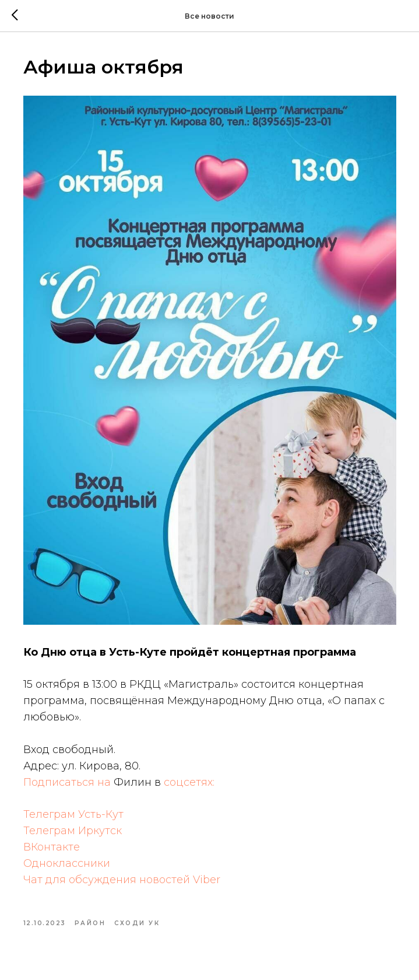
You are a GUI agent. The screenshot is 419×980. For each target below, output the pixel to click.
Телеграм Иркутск (73, 831)
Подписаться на (68, 782)
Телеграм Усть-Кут (73, 814)
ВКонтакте (52, 847)
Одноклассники (67, 863)
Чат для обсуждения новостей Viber (122, 880)
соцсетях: (189, 782)
